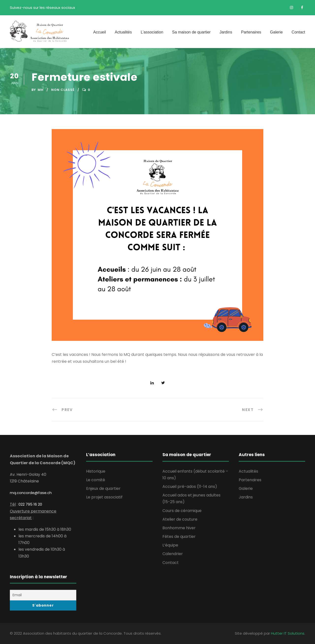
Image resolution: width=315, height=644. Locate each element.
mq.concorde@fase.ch (31, 493)
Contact (298, 32)
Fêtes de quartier (179, 537)
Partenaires (251, 32)
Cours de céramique (182, 511)
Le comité (96, 480)
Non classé (63, 90)
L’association (152, 32)
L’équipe (170, 545)
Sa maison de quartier (191, 32)
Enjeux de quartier (103, 488)
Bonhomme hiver (179, 528)
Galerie (276, 32)
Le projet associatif (104, 497)
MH (41, 90)
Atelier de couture (180, 519)
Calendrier (173, 554)
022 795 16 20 (30, 504)
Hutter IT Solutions (288, 633)
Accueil (100, 32)
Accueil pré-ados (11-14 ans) (190, 487)
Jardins (226, 32)
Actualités (123, 32)
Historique (96, 471)
